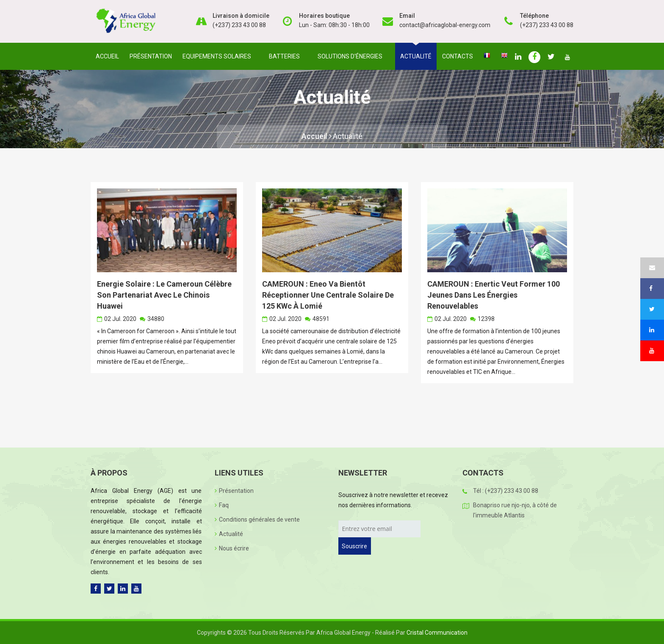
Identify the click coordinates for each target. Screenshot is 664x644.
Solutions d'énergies (352, 56)
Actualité (416, 56)
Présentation (151, 56)
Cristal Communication (437, 633)
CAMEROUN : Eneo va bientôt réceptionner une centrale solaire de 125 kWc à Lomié (328, 295)
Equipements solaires (219, 56)
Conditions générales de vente (257, 520)
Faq (222, 505)
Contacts (458, 56)
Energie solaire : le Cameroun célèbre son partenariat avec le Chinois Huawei (164, 295)
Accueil (107, 56)
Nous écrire (232, 548)
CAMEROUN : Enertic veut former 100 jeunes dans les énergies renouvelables (494, 295)
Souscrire (354, 546)
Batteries (286, 56)
